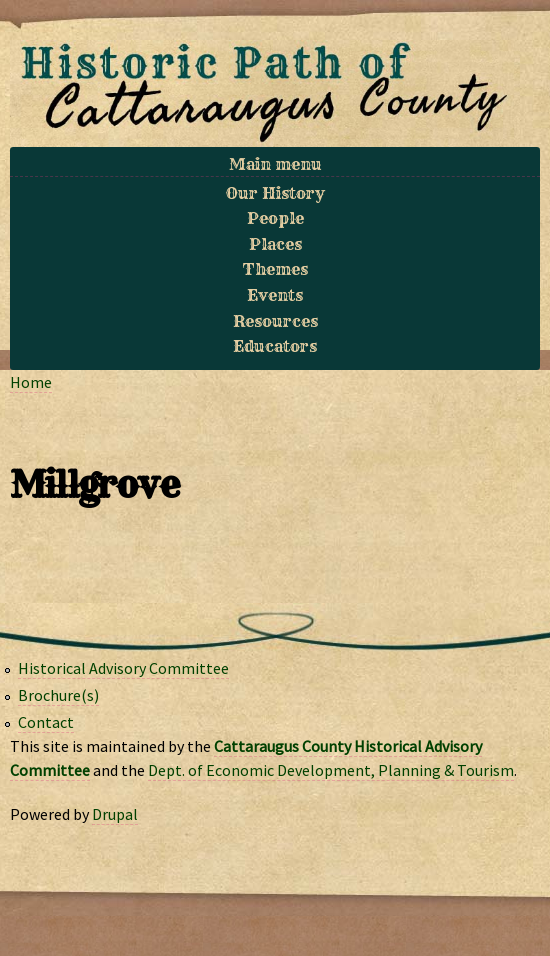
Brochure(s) (58, 695)
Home (31, 382)
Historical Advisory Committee (123, 668)
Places (275, 244)
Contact (46, 722)
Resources (275, 321)
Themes (275, 269)
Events (275, 295)
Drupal (115, 814)
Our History (275, 193)
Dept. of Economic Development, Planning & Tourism (331, 770)
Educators (275, 346)
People (275, 218)
